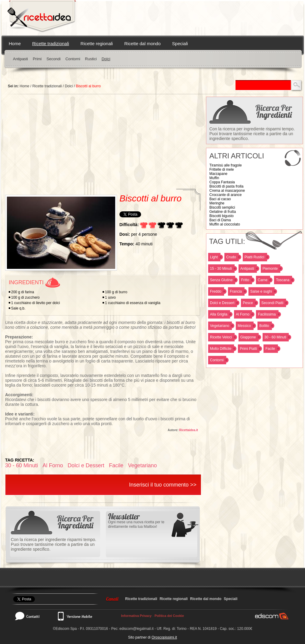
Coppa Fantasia (222, 182)
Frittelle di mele (222, 170)
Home (15, 44)
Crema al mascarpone (227, 191)
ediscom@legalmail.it (137, 629)
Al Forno (243, 314)
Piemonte (270, 269)
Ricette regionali (97, 44)
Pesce (248, 303)
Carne (263, 280)
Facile (270, 349)
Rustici (91, 59)
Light (214, 257)
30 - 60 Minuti (275, 337)
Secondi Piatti (272, 303)
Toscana (283, 280)
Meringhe (217, 203)
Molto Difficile (221, 349)
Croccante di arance (225, 195)
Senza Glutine (221, 280)
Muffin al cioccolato (225, 224)
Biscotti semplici (222, 207)
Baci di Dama (220, 220)
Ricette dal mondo (142, 44)
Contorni (73, 59)
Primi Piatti (248, 349)
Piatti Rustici (254, 257)
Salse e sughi (261, 291)
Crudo (231, 257)
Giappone (248, 337)
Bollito (264, 326)
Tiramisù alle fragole (226, 165)
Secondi (53, 59)
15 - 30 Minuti (221, 269)
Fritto (245, 280)
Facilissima (267, 314)
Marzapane (218, 174)
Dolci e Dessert (222, 303)
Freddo (216, 291)
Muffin (214, 178)
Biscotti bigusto (222, 216)
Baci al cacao (220, 199)
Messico (244, 326)
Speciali (180, 44)
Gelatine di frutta (223, 212)
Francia (236, 291)
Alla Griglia (219, 314)
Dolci (106, 59)
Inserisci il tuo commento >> (163, 485)
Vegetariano (220, 326)
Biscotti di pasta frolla (226, 186)
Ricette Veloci (221, 337)
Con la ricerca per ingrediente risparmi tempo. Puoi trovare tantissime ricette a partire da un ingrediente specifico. (252, 134)
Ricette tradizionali (51, 44)
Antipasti (20, 59)
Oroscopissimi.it (164, 637)
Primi (37, 59)
